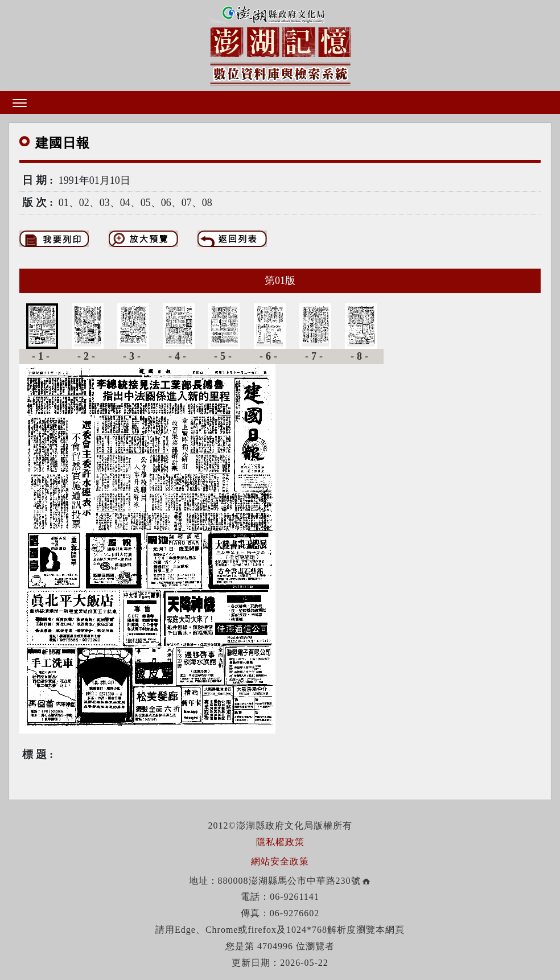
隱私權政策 (280, 842)
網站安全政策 (280, 861)
